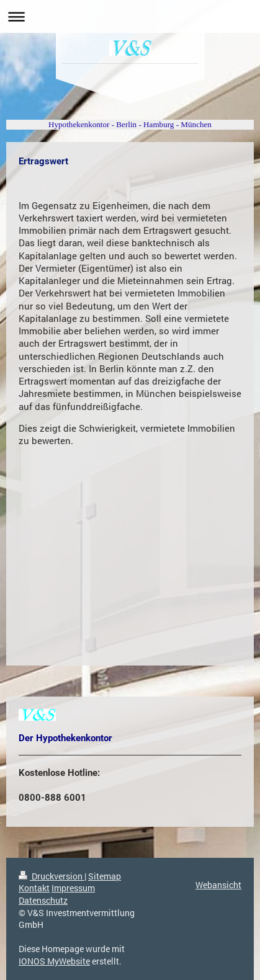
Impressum (73, 888)
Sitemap (105, 876)
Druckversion (52, 876)
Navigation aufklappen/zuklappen (130, 16)
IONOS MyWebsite (54, 961)
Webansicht (218, 885)
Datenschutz (43, 900)
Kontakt (34, 888)
